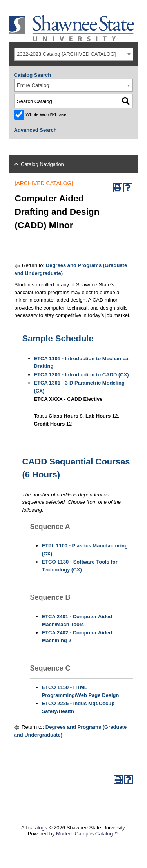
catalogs (38, 828)
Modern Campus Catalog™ (87, 834)
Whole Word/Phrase (46, 114)
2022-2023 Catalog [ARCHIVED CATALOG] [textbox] (66, 54)
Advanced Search (35, 130)
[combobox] (74, 54)
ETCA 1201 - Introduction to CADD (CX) (82, 375)
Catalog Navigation (42, 164)
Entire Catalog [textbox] (33, 85)
